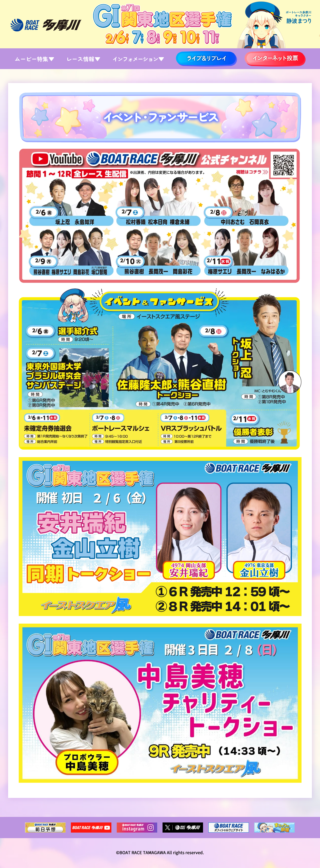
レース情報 (83, 59)
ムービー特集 (34, 59)
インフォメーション (138, 59)
